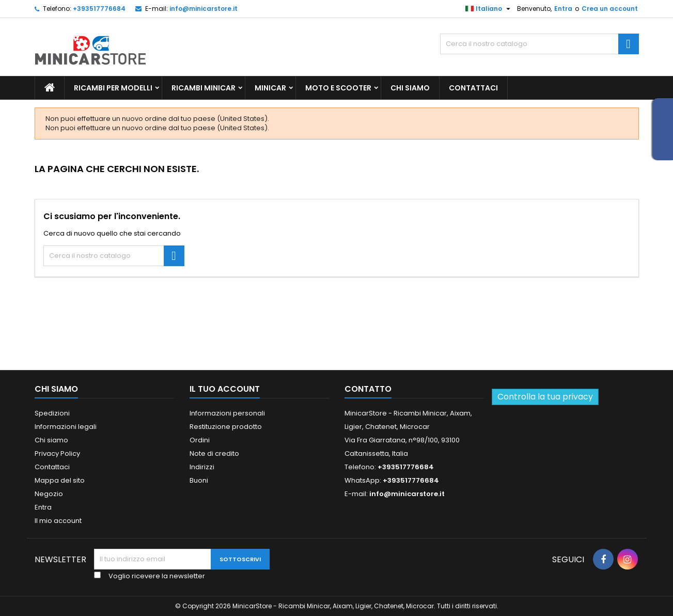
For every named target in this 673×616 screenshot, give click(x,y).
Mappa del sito (60, 480)
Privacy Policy (57, 453)
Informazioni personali (227, 413)
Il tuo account (225, 389)
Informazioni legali (66, 427)
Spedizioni (52, 413)
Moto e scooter (338, 88)
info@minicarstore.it (204, 9)
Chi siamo (410, 88)
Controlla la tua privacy (545, 397)
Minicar (270, 88)
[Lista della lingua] (489, 9)
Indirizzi (202, 467)
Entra (563, 9)
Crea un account (610, 9)
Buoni (199, 480)
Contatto (368, 389)
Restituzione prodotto (226, 427)
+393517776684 (99, 9)
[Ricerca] (539, 44)
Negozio (49, 494)
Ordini (200, 440)
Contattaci (473, 88)
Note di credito (214, 453)
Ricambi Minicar (204, 88)
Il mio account (58, 521)
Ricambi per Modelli (113, 88)
